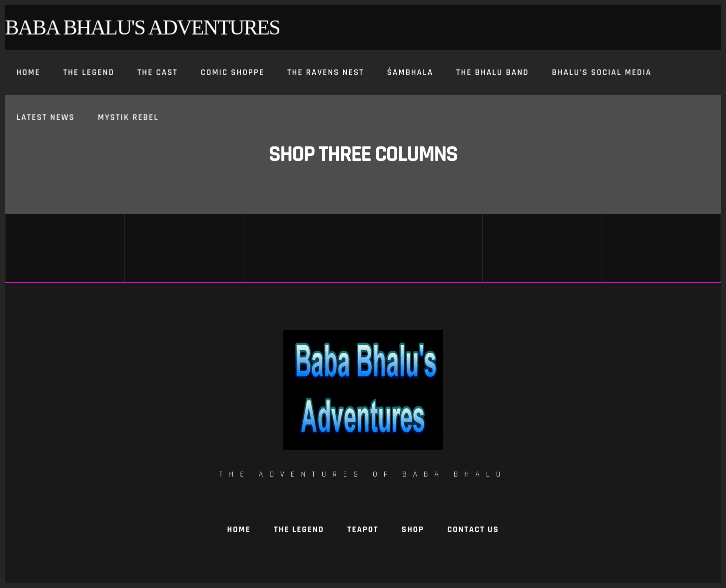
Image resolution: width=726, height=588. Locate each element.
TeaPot (363, 530)
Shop (413, 530)
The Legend (299, 530)
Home (239, 530)
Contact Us (473, 530)
